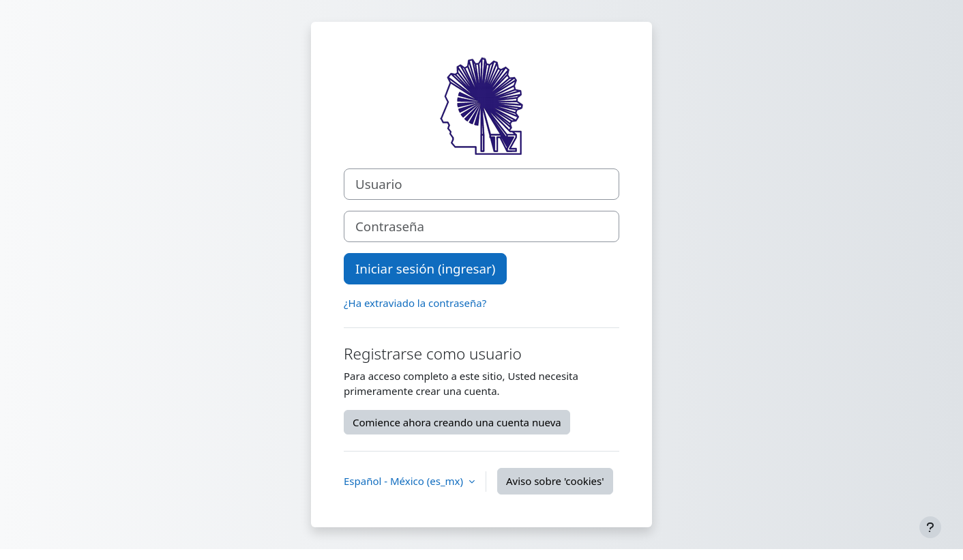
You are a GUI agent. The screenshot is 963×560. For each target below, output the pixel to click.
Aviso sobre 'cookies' (555, 481)
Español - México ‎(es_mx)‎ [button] (405, 481)
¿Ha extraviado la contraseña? (415, 303)
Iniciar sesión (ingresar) (425, 268)
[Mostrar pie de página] (930, 527)
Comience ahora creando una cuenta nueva (457, 422)
